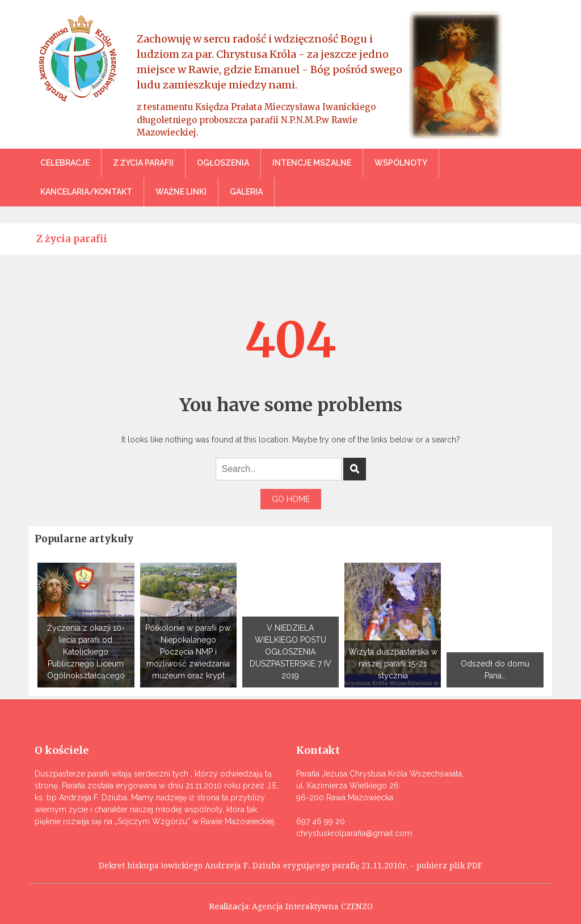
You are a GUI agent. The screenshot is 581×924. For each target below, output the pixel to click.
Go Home (291, 499)
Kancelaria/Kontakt (86, 192)
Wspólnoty (401, 163)
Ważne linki (181, 192)
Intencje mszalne (312, 163)
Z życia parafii (143, 163)
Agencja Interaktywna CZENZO (312, 906)
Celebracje (65, 163)
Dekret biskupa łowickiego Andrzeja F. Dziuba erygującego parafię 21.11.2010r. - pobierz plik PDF (290, 866)
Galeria (246, 192)
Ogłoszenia (223, 163)
